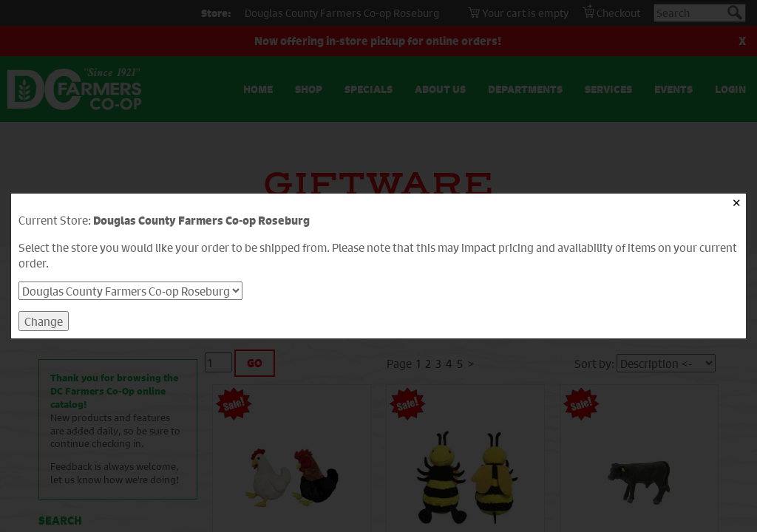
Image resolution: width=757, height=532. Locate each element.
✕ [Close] (737, 203)
